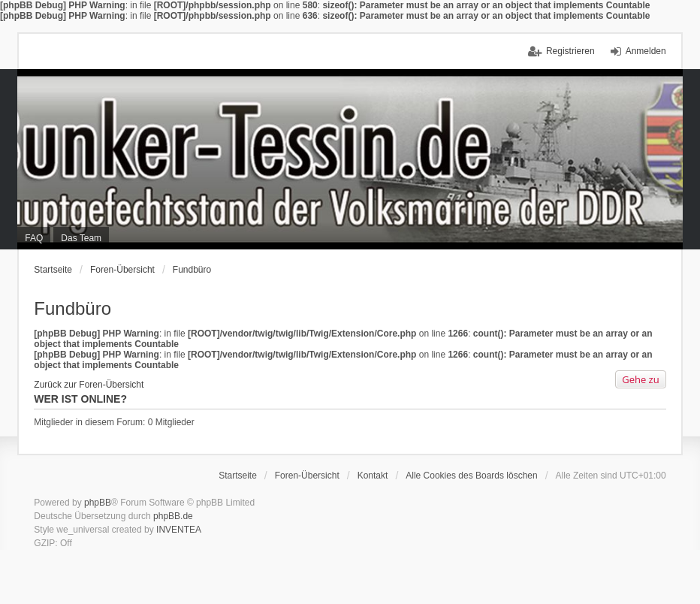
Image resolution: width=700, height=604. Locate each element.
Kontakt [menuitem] (373, 476)
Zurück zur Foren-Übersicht (89, 385)
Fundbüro (192, 270)
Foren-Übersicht (122, 270)
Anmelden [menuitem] (646, 51)
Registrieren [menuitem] (570, 51)
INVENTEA (179, 530)
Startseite (53, 270)
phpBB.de (173, 516)
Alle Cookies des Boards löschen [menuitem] (471, 476)
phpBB (98, 503)
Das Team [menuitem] (81, 238)
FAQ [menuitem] (34, 238)
